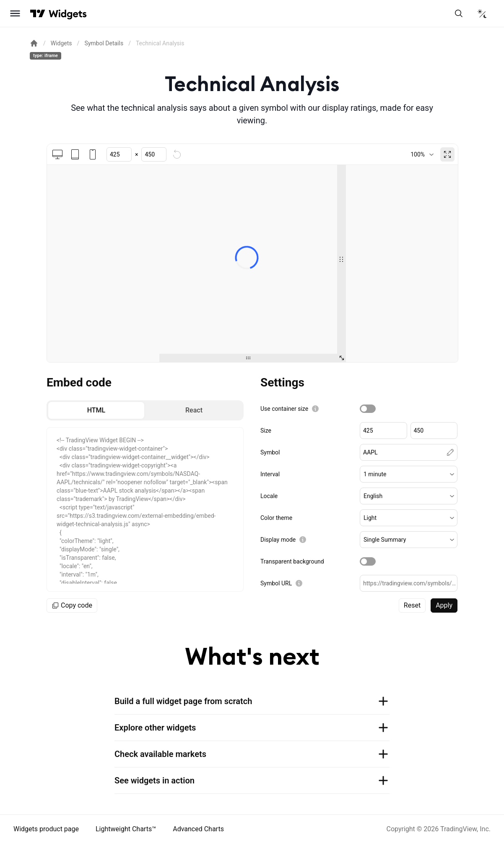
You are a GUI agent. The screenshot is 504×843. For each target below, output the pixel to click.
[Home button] (68, 14)
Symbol (270, 452)
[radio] (96, 410)
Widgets (61, 43)
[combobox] (422, 154)
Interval (270, 474)
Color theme (276, 518)
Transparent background (292, 561)
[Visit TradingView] (38, 13)
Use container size (284, 409)
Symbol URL (276, 583)
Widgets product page (46, 829)
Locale (269, 496)
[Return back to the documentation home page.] (34, 43)
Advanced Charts (198, 829)
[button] (409, 474)
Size (266, 431)
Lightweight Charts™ (126, 829)
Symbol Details (104, 43)
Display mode (278, 540)
